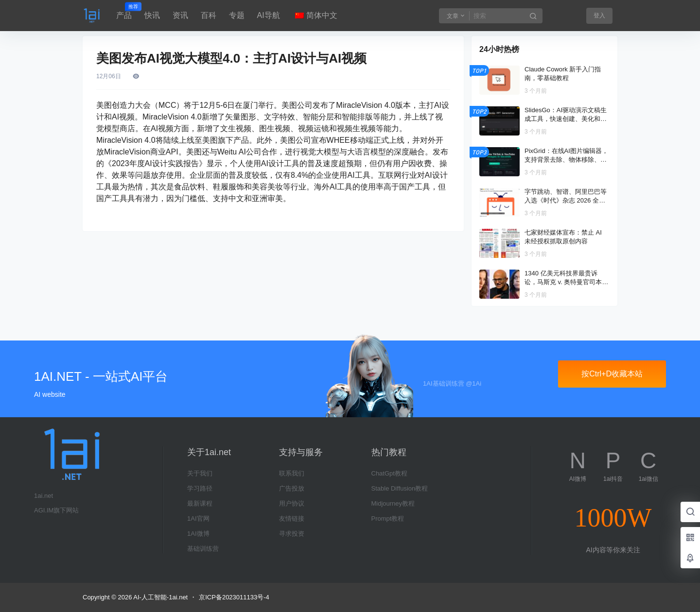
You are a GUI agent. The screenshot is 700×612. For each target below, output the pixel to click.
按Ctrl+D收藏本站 (612, 374)
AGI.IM (44, 510)
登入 (599, 16)
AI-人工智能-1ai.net (160, 597)
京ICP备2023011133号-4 (234, 597)
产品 (124, 11)
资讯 (180, 15)
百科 (209, 15)
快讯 (152, 15)
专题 (237, 15)
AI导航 (269, 15)
